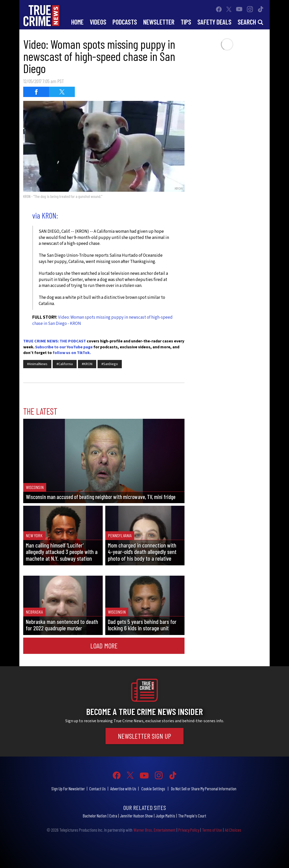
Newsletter (159, 22)
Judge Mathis (165, 816)
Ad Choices (233, 830)
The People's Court (192, 816)
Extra (113, 816)
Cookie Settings (153, 789)
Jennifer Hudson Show (136, 816)
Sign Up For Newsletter (68, 789)
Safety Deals (214, 22)
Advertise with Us (123, 789)
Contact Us (98, 789)
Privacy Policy (189, 830)
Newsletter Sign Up (145, 736)
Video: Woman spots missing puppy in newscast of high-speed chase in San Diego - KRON (102, 320)
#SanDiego (110, 364)
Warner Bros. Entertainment (154, 830)
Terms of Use (212, 830)
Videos (98, 22)
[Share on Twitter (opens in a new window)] (62, 92)
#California (65, 364)
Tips (186, 22)
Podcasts (125, 22)
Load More (104, 646)
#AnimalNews (37, 364)
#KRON (87, 364)
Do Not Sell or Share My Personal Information (204, 789)
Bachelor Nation (95, 816)
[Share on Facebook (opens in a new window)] (36, 92)
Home (77, 22)
